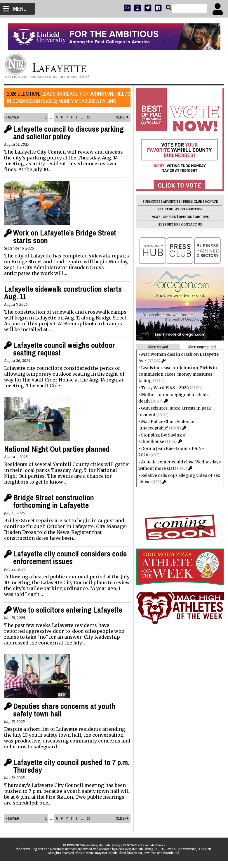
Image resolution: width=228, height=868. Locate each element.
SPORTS (168, 217)
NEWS (154, 217)
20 (88, 125)
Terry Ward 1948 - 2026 (163, 388)
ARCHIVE (200, 217)
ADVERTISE (170, 202)
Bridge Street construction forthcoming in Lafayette (55, 509)
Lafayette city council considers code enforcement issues (72, 565)
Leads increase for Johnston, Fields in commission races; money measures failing (63, 101)
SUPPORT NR (167, 225)
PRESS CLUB (191, 202)
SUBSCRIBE (150, 202)
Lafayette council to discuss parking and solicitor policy (70, 140)
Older (121, 125)
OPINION (184, 217)
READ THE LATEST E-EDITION (178, 209)
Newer (14, 125)
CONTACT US (190, 225)
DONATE (209, 202)
